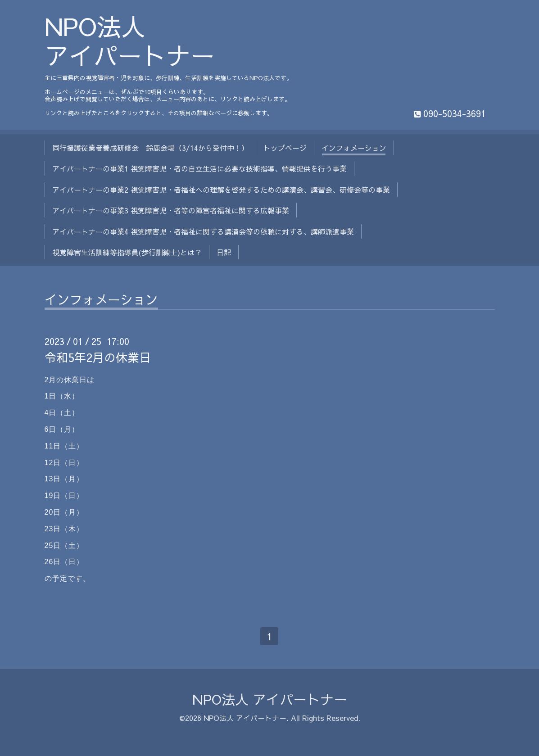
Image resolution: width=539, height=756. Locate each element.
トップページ (285, 148)
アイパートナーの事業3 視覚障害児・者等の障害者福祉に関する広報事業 (171, 210)
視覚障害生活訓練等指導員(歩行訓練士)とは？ (127, 252)
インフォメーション (354, 148)
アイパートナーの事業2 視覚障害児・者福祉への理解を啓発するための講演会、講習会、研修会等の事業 (221, 190)
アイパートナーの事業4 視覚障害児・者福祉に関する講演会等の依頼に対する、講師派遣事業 (203, 231)
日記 (224, 252)
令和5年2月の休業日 (98, 357)
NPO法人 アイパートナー (130, 41)
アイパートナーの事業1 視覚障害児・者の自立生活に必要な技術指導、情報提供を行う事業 (199, 168)
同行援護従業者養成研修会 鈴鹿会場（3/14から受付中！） (150, 148)
